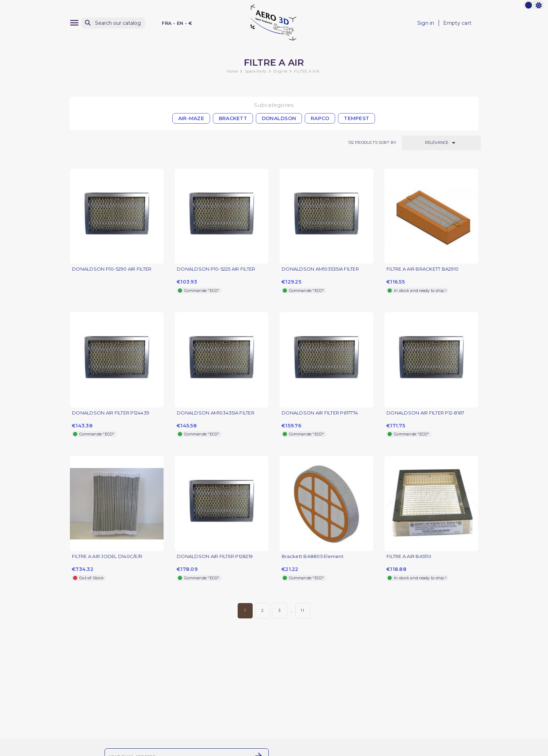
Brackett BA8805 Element (313, 556)
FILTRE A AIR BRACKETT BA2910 (423, 269)
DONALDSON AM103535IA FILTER (320, 269)
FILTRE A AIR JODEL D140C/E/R (107, 556)
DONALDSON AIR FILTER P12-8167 (425, 413)
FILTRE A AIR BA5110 (409, 556)
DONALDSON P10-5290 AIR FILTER (112, 269)
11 (303, 610)
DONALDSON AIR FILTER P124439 (111, 413)
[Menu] (74, 23)
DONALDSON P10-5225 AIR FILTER (216, 269)
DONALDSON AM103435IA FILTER (216, 413)
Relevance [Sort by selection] (441, 143)
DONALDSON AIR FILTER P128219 (215, 556)
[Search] (113, 23)
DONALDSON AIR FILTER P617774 (320, 413)
